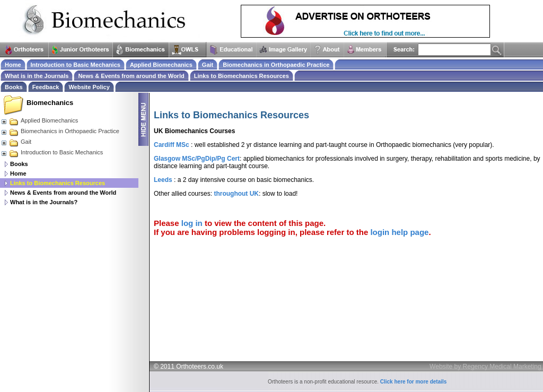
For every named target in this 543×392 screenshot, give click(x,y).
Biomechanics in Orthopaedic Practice (60, 131)
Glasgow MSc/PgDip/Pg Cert (197, 159)
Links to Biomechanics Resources (242, 76)
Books (19, 164)
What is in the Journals (37, 76)
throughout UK (236, 194)
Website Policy (89, 87)
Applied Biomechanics (39, 120)
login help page (399, 232)
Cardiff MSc (172, 145)
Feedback (46, 87)
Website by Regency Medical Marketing (485, 367)
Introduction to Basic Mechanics (52, 152)
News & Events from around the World (63, 193)
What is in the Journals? (44, 202)
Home (18, 173)
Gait (16, 142)
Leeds (163, 180)
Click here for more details (414, 382)
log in (192, 223)
